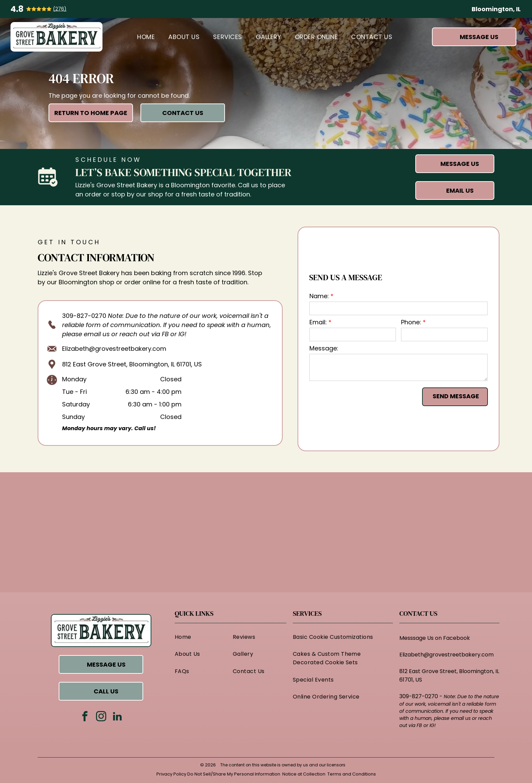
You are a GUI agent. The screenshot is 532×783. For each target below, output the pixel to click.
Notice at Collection (304, 774)
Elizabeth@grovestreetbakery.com (114, 349)
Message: (324, 348)
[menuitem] (146, 37)
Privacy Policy (171, 774)
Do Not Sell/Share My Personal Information (234, 774)
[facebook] (85, 717)
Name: (319, 296)
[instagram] (101, 717)
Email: (318, 322)
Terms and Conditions (352, 774)
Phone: (411, 322)
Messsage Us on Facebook (435, 638)
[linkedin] (117, 717)
